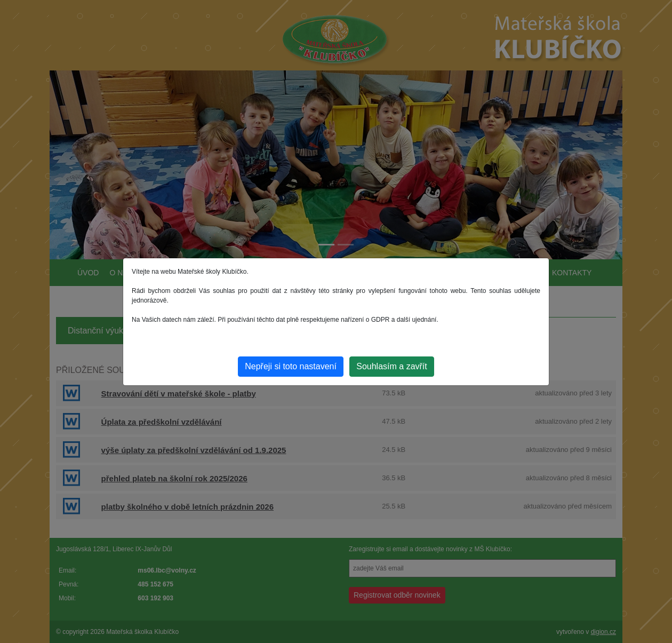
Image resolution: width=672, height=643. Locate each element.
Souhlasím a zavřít (392, 366)
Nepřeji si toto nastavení (291, 366)
